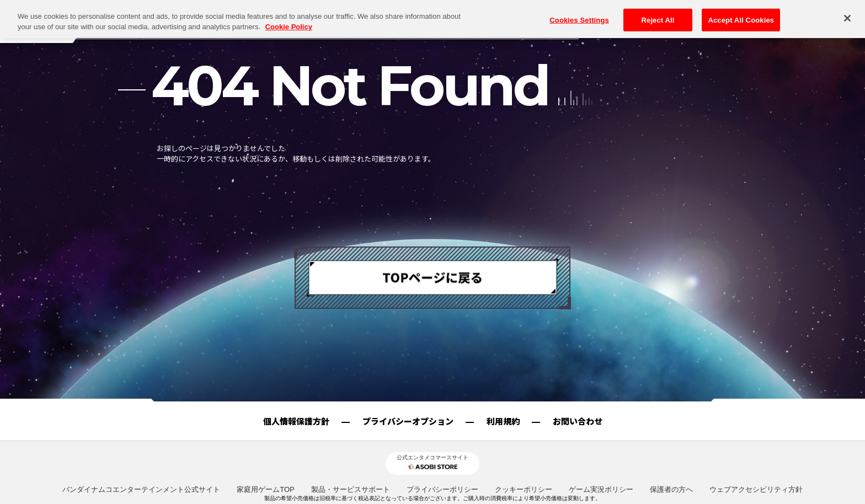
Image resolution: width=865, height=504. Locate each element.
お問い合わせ (578, 421)
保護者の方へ (671, 489)
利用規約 (503, 421)
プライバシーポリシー (442, 489)
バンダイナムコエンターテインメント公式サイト (141, 489)
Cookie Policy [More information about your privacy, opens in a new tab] (289, 11)
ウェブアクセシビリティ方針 (756, 489)
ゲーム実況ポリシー (601, 489)
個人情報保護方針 (296, 421)
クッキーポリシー (524, 489)
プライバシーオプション (408, 421)
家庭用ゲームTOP (266, 489)
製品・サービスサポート (351, 489)
